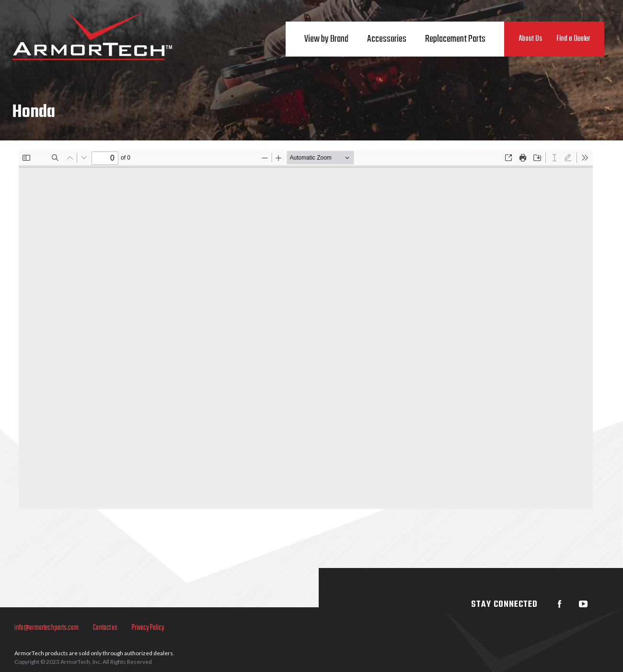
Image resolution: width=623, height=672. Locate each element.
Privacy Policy (148, 628)
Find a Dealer (573, 39)
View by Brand (326, 39)
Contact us (105, 628)
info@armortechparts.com (46, 628)
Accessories (387, 39)
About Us (530, 39)
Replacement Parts (455, 39)
